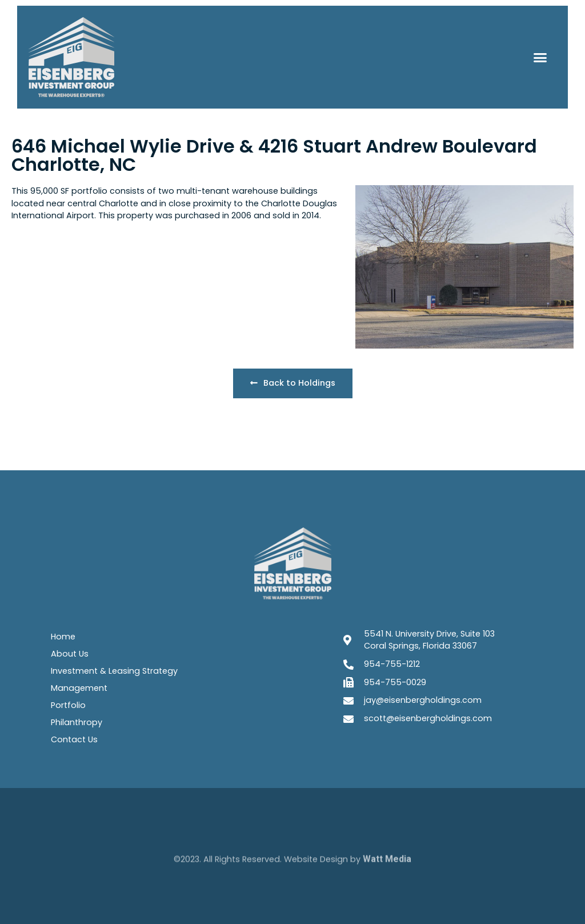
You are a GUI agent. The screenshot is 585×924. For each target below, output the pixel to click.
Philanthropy (77, 722)
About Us (70, 654)
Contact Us (74, 739)
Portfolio (68, 705)
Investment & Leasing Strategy (114, 671)
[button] (540, 57)
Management (79, 688)
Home (63, 637)
